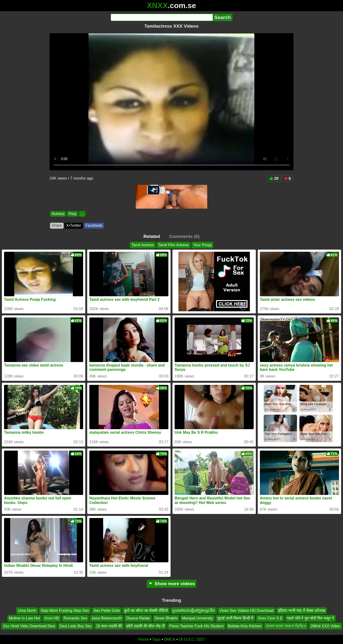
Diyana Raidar (138, 618)
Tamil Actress (143, 245)
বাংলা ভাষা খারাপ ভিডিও (286, 626)
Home (144, 639)
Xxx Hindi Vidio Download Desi (29, 626)
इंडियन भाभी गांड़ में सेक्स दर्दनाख (302, 611)
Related (152, 236)
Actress (58, 214)
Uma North (27, 611)
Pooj (72, 214)
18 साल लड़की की (109, 626)
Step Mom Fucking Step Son (65, 611)
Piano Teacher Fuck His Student (196, 626)
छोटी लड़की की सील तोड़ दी (146, 626)
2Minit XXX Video (325, 626)
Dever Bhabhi (166, 618)
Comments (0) (184, 236)
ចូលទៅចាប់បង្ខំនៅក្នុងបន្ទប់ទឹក (194, 611)
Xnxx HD (52, 618)
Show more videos (172, 584)
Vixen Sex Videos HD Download (247, 611)
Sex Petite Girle (107, 611)
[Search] (162, 17)
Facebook (94, 225)
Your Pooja (202, 245)
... (82, 214)
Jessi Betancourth (107, 618)
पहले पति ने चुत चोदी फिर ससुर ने (310, 618)
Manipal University (198, 618)
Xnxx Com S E (270, 618)
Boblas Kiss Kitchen (245, 626)
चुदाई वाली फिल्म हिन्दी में (235, 618)
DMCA (170, 639)
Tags (156, 639)
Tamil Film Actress (174, 245)
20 (274, 179)
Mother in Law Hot (25, 618)
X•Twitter (74, 225)
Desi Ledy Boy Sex (76, 626)
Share (57, 225)
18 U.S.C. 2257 (192, 639)
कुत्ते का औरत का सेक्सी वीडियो (146, 611)
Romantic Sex (76, 618)
